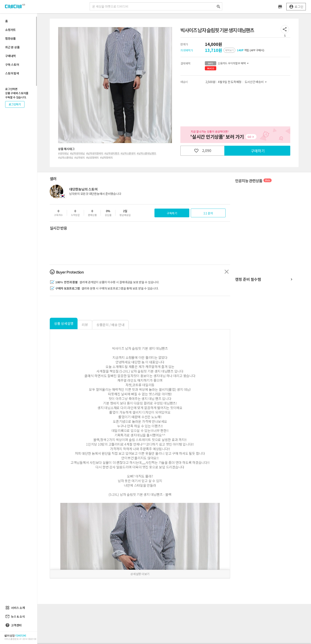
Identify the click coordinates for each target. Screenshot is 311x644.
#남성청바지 (93, 157)
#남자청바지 (106, 157)
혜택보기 (229, 50)
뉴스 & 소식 (15, 616)
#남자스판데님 (66, 157)
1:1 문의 (208, 213)
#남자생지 (80, 157)
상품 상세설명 (64, 323)
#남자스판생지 (128, 153)
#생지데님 (63, 153)
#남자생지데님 (77, 153)
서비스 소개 (15, 608)
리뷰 (85, 325)
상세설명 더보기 (140, 574)
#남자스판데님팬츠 (146, 153)
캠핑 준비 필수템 (264, 279)
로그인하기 (15, 104)
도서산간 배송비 (256, 82)
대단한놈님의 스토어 (83, 189)
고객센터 (13, 625)
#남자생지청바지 (95, 153)
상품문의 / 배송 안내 (110, 325)
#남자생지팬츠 (112, 153)
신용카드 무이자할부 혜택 (227, 63)
